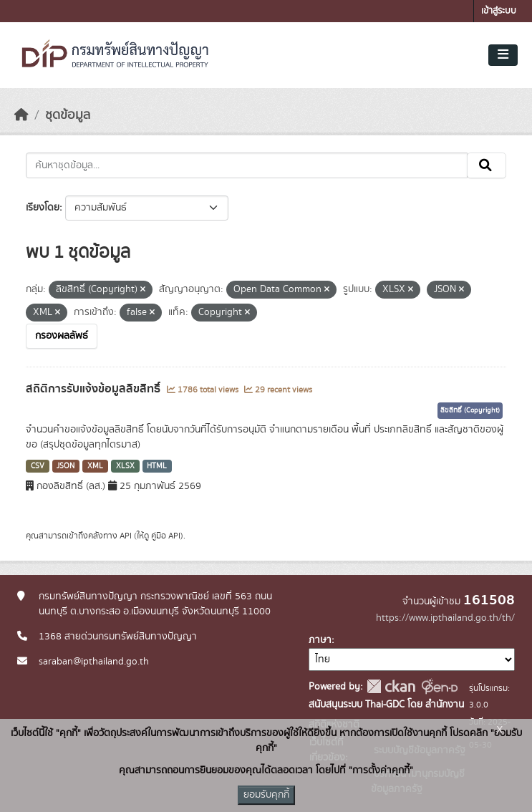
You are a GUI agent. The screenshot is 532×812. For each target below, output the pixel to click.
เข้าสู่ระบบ (499, 11)
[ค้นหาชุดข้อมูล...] (247, 165)
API (126, 536)
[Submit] (487, 165)
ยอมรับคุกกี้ (266, 795)
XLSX (125, 466)
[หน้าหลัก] (21, 115)
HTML (157, 466)
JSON (66, 466)
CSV (38, 466)
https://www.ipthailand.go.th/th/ (445, 618)
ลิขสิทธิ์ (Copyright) (470, 410)
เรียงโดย (43, 208)
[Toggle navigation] (503, 55)
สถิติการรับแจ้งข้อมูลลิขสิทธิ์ (95, 389)
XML (95, 466)
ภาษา (320, 640)
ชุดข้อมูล (68, 115)
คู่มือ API (166, 536)
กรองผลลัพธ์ (62, 336)
